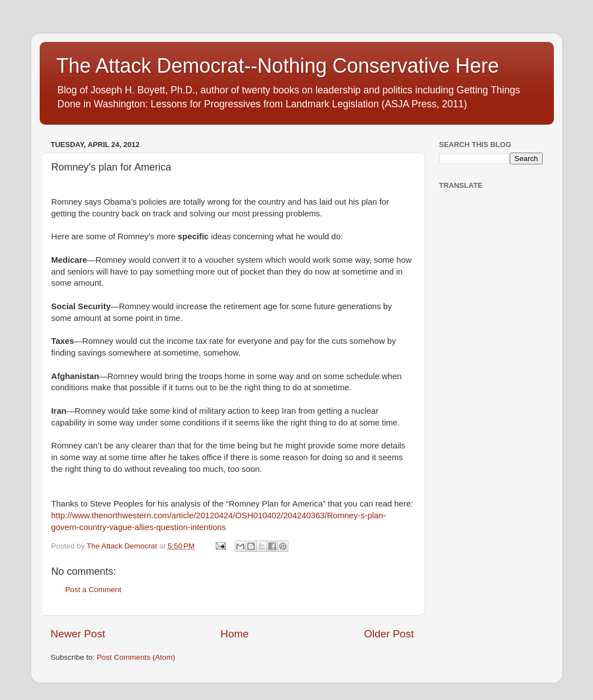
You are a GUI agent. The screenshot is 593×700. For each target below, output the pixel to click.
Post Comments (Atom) (136, 657)
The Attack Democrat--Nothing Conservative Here (278, 66)
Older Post (389, 634)
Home (235, 634)
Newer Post (78, 634)
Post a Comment (94, 590)
